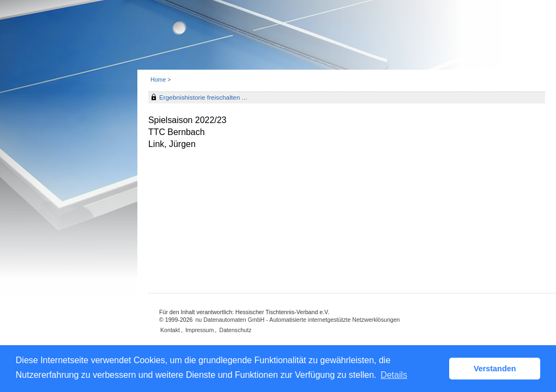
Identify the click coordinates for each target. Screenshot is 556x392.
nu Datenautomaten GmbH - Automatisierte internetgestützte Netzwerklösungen (297, 320)
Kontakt (170, 330)
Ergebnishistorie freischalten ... (203, 97)
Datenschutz (235, 330)
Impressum (200, 330)
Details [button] (394, 375)
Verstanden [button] (495, 369)
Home (158, 79)
